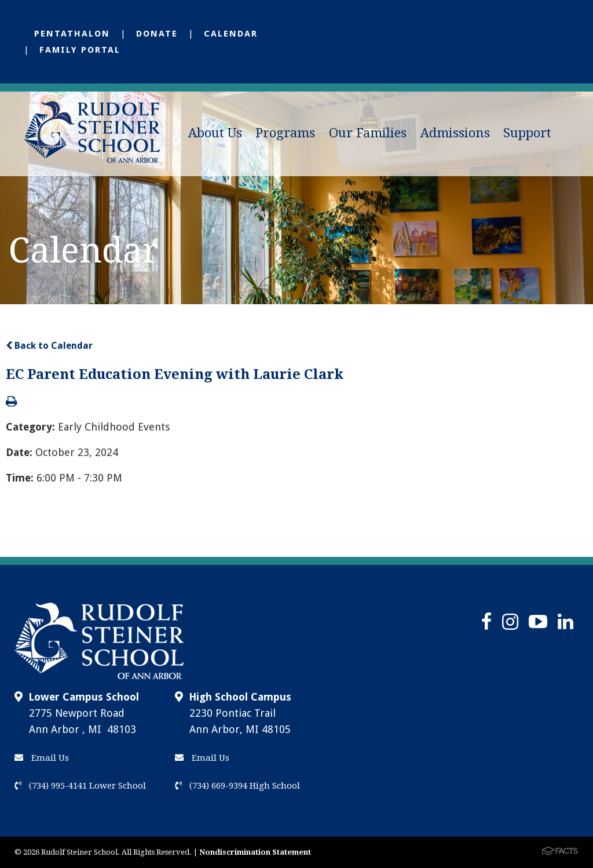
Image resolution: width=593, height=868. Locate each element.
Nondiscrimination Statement (255, 852)
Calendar (231, 34)
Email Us (42, 758)
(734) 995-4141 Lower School (80, 786)
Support (527, 133)
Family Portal (80, 50)
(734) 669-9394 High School (237, 786)
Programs (285, 133)
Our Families (368, 133)
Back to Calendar (49, 346)
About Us (215, 133)
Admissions (455, 133)
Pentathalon (72, 34)
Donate (157, 34)
